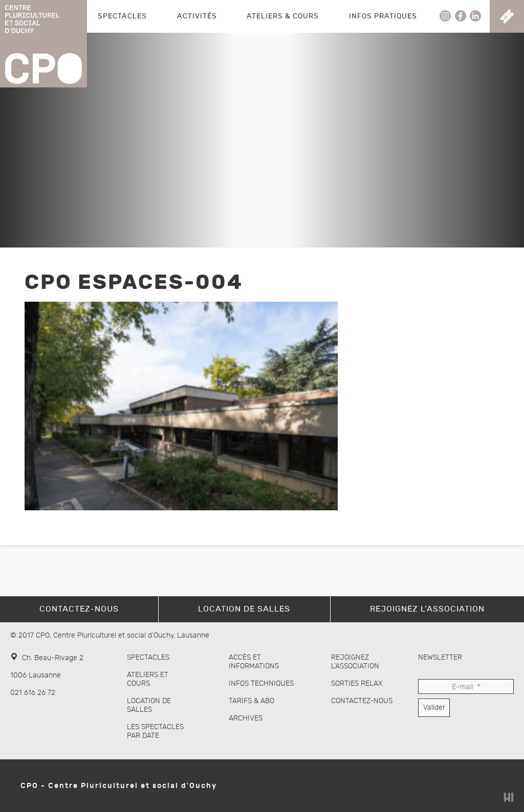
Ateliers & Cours (283, 16)
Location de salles (149, 705)
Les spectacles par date (155, 731)
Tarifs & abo (252, 701)
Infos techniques (261, 683)
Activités (197, 16)
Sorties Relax (357, 683)
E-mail (466, 687)
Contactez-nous (362, 701)
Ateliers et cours (148, 679)
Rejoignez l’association (355, 662)
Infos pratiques (383, 16)
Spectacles (122, 16)
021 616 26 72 (33, 693)
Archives (246, 718)
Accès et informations (254, 662)
